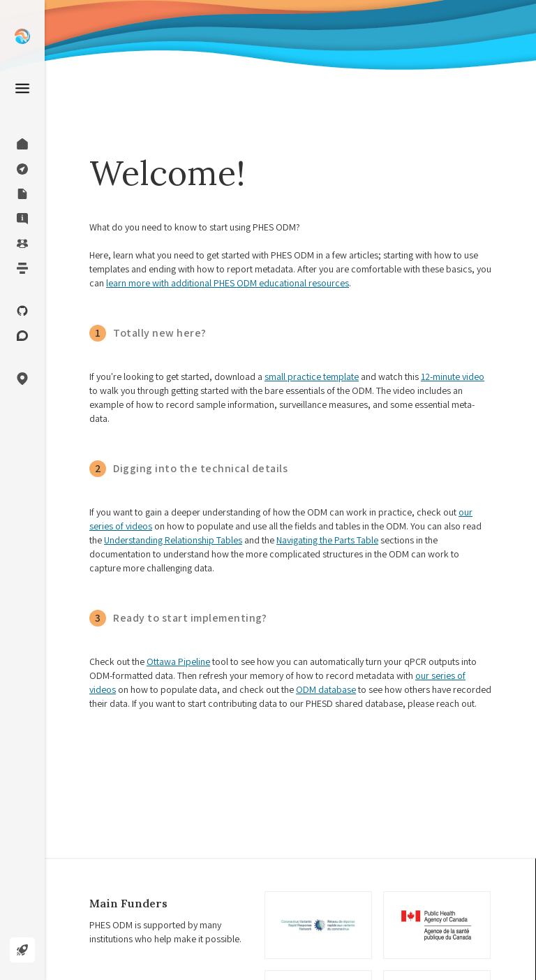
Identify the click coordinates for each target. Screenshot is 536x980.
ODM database (326, 689)
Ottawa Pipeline (178, 661)
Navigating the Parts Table (327, 540)
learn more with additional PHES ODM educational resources (228, 283)
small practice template (312, 376)
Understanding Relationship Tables (173, 540)
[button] (22, 379)
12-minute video (453, 376)
